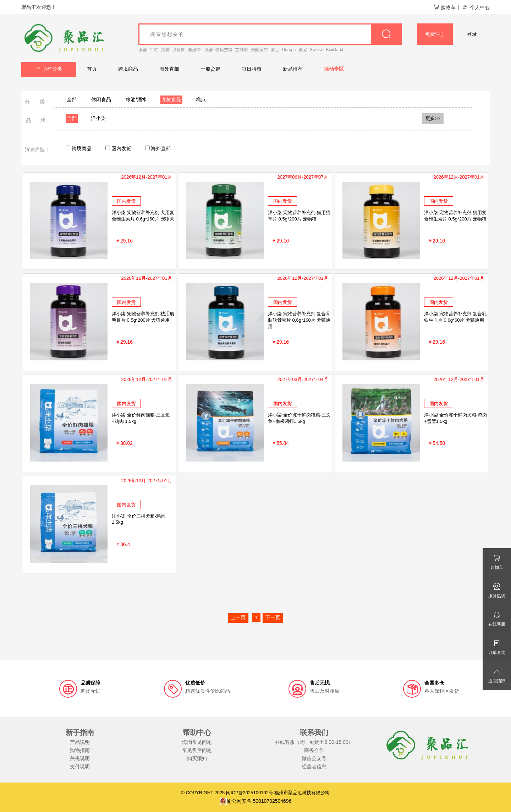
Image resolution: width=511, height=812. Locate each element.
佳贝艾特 (224, 50)
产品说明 (80, 742)
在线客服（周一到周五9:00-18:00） (314, 742)
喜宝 (275, 50)
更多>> (433, 118)
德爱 (143, 50)
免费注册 (435, 34)
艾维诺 (242, 50)
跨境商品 (128, 69)
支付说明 (80, 767)
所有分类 (49, 69)
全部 (72, 99)
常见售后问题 (197, 750)
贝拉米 (178, 50)
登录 (472, 34)
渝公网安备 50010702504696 (256, 801)
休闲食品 (101, 99)
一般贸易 (210, 69)
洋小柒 (98, 118)
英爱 (165, 50)
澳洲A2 (195, 50)
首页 (92, 69)
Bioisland (335, 50)
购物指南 (80, 750)
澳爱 (209, 50)
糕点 (201, 99)
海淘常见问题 (197, 742)
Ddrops (289, 50)
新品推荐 (293, 69)
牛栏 (154, 50)
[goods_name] (270, 34)
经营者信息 (314, 767)
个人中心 (476, 7)
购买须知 (197, 758)
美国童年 (259, 50)
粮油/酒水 (136, 99)
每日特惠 (252, 69)
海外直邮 (169, 69)
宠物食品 (171, 99)
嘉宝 (303, 50)
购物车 (444, 7)
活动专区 (334, 69)
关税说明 (80, 758)
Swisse (317, 50)
